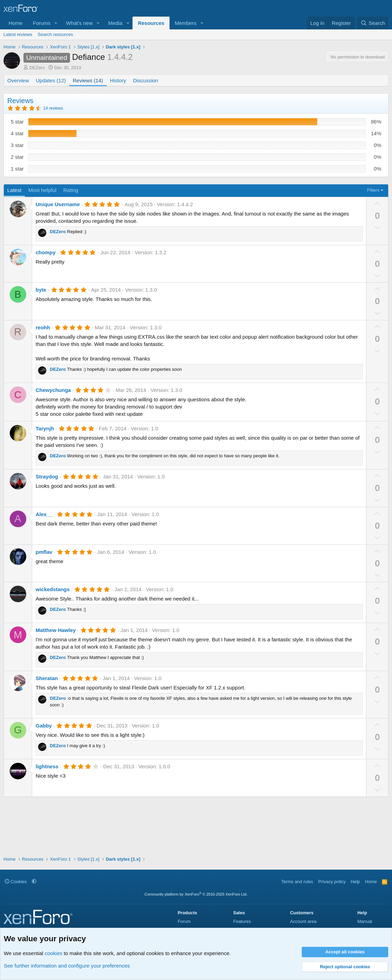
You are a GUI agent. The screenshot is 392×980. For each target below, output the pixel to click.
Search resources (55, 34)
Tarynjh (45, 428)
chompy (46, 252)
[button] (56, 23)
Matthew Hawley (56, 630)
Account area (303, 921)
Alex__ (44, 514)
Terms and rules (297, 882)
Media (115, 23)
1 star (17, 169)
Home (16, 23)
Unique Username (58, 204)
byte (41, 290)
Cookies (16, 882)
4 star (17, 133)
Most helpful (42, 190)
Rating (71, 190)
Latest (14, 190)
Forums (42, 23)
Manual (365, 921)
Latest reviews (18, 34)
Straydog (47, 477)
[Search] (373, 23)
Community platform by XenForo (196, 894)
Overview (18, 80)
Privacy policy (332, 882)
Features (242, 921)
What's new (79, 23)
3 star (17, 145)
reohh (43, 327)
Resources (151, 23)
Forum (184, 921)
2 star (17, 157)
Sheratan (47, 678)
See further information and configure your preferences (67, 966)
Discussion (145, 80)
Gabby (44, 726)
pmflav (44, 552)
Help (355, 882)
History (118, 80)
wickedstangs (53, 589)
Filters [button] (373, 190)
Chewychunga (53, 390)
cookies (53, 953)
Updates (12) (51, 80)
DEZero (37, 68)
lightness (47, 766)
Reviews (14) (88, 80)
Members (186, 23)
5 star (17, 122)
